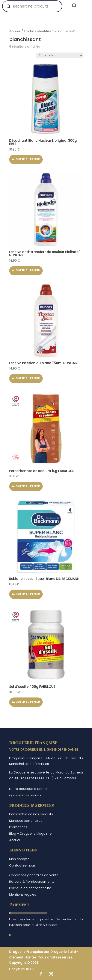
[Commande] (60, 55)
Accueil (15, 31)
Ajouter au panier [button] (26, 159)
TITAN (30, 969)
